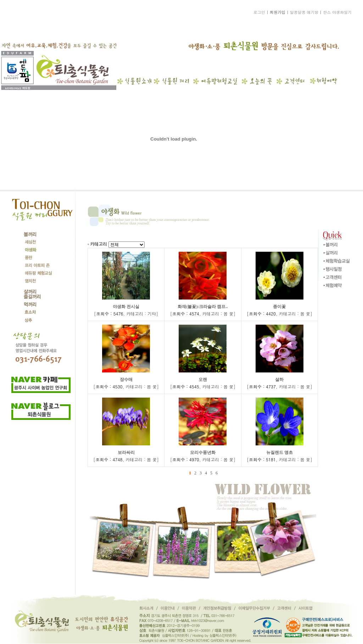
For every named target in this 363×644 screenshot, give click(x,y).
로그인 (259, 12)
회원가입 (278, 12)
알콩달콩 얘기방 (304, 12)
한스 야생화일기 (337, 12)
